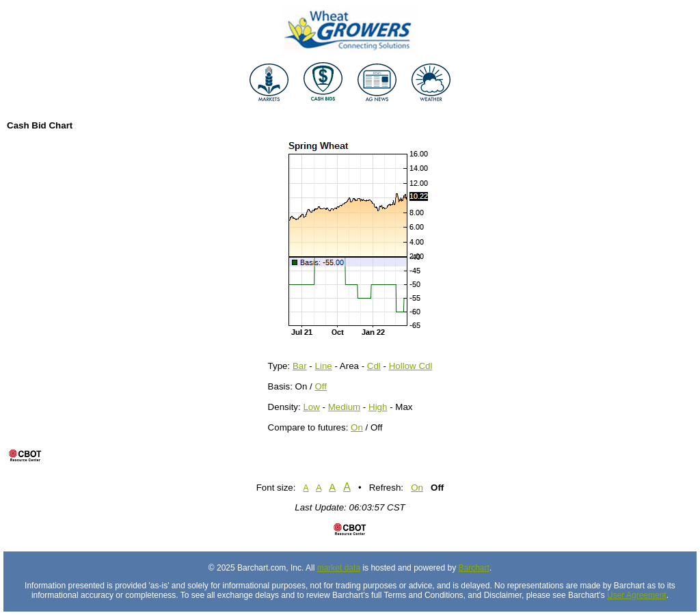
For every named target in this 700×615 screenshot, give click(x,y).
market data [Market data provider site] (339, 568)
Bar (300, 366)
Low (311, 407)
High (378, 407)
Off (321, 386)
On (357, 427)
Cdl (374, 366)
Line (324, 366)
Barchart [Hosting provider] (474, 568)
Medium (344, 407)
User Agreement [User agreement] (637, 595)
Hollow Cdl (411, 366)
